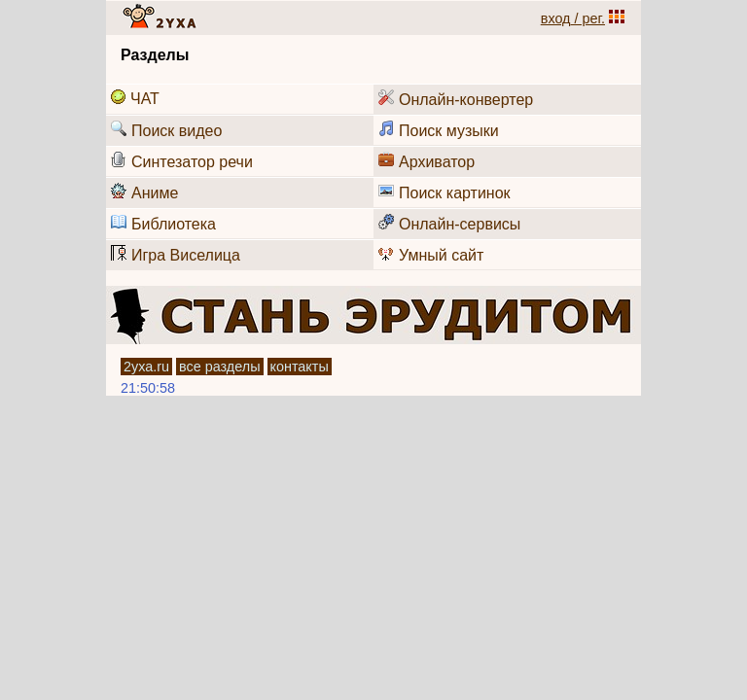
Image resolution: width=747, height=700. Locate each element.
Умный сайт (431, 254)
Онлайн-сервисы (449, 223)
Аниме (144, 192)
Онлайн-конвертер (456, 99)
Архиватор (427, 161)
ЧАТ (135, 98)
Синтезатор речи (182, 161)
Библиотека (163, 223)
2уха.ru (146, 367)
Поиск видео (166, 130)
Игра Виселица (176, 254)
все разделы (219, 367)
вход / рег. (573, 18)
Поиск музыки (439, 130)
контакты (300, 367)
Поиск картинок (445, 192)
